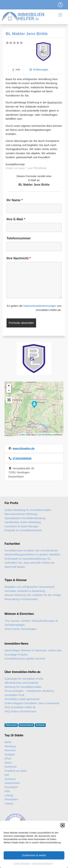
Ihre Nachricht (19, 258)
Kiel (7, 775)
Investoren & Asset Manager (22, 526)
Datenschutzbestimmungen (40, 306)
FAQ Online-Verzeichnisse (20, 711)
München (10, 750)
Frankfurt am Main (16, 771)
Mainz (8, 763)
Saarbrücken (12, 783)
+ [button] (9, 386)
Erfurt (8, 758)
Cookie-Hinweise (22, 863)
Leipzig (9, 795)
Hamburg (10, 746)
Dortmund (11, 767)
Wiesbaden (11, 799)
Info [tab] (16, 69)
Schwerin (10, 779)
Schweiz (40, 725)
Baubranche (55, 102)
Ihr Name (15, 200)
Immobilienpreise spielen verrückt (25, 658)
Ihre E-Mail (16, 219)
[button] (63, 825)
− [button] (9, 391)
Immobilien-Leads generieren (22, 699)
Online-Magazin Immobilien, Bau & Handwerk (32, 703)
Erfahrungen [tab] (39, 69)
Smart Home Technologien (20, 629)
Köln (7, 791)
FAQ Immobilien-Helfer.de (20, 707)
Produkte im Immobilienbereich (23, 530)
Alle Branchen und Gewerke (21, 683)
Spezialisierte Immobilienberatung (25, 518)
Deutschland (26, 725)
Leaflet (22, 435)
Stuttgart (10, 754)
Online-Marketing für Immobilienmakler (28, 510)
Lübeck (9, 803)
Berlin (8, 742)
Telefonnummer (19, 238)
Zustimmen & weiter (34, 855)
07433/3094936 (22, 458)
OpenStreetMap (45, 435)
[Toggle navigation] (60, 5)
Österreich (11, 725)
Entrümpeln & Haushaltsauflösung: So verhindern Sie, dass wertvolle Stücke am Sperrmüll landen (29, 563)
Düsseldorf (11, 787)
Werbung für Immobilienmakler (23, 687)
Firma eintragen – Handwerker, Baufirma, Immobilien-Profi (29, 693)
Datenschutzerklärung (42, 863)
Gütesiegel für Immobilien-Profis (24, 679)
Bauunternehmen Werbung (21, 514)
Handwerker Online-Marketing (23, 522)
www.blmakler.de (23, 448)
